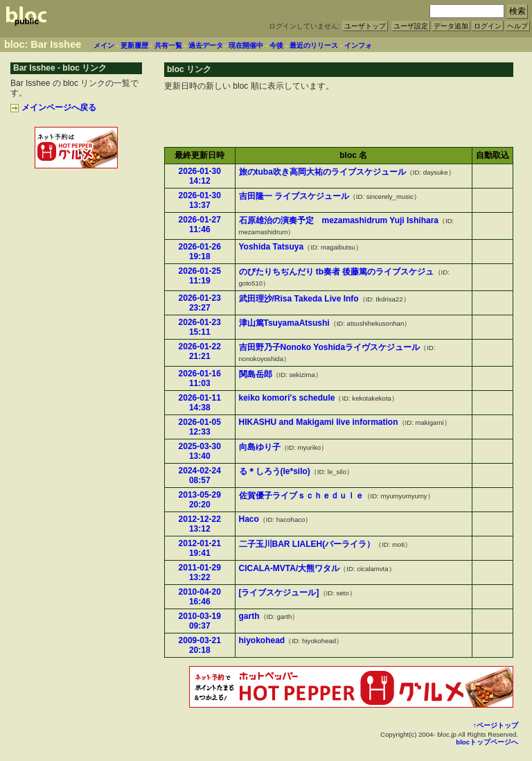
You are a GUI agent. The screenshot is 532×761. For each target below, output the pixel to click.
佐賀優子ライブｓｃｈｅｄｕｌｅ (301, 496)
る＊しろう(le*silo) (275, 471)
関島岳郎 (256, 374)
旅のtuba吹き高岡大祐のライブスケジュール (322, 172)
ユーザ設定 (411, 26)
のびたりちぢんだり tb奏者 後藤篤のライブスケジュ (337, 272)
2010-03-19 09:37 (200, 621)
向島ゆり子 (260, 447)
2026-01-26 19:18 (200, 252)
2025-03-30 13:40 (200, 451)
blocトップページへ (487, 742)
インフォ (358, 45)
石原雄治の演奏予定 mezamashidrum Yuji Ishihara (339, 220)
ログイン (488, 26)
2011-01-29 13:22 (200, 572)
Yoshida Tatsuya (272, 247)
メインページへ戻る (53, 107)
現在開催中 (246, 45)
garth (249, 616)
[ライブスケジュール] (279, 593)
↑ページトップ (496, 725)
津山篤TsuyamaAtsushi (284, 323)
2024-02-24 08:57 (200, 475)
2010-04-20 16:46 (200, 597)
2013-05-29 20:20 (200, 500)
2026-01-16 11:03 (200, 378)
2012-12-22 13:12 (200, 524)
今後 (276, 45)
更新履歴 (134, 45)
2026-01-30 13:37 (200, 200)
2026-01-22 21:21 (200, 351)
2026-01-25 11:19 (200, 276)
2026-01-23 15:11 (200, 327)
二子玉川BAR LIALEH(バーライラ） (307, 544)
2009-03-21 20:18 (200, 645)
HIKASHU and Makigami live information (319, 422)
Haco (249, 519)
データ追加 (451, 26)
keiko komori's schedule (287, 398)
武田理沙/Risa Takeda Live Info (299, 299)
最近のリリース (314, 45)
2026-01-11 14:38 (200, 403)
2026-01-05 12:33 (200, 427)
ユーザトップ (365, 26)
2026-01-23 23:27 (200, 303)
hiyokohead (262, 640)
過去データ (206, 45)
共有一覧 (168, 45)
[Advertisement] (76, 202)
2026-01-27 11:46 (200, 225)
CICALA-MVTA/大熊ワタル (290, 568)
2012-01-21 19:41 (200, 548)
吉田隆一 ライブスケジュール (294, 196)
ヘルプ (517, 26)
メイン (104, 45)
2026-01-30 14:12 (200, 176)
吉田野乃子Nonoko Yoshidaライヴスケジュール (330, 347)
